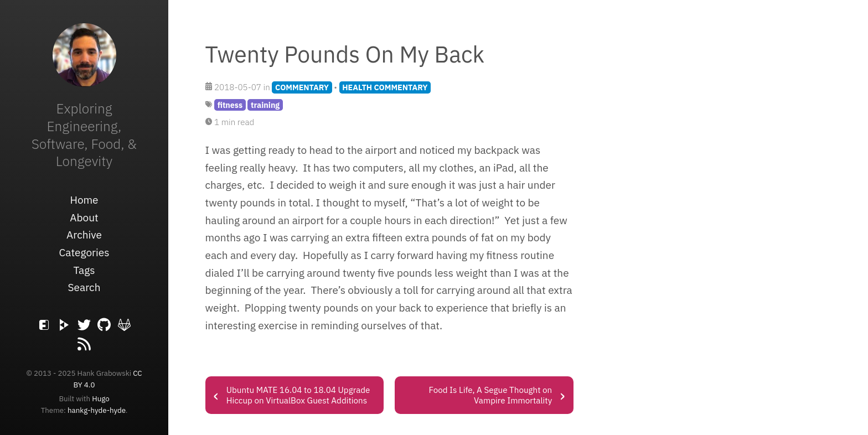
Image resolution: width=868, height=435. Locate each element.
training (265, 105)
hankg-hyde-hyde (97, 410)
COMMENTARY (302, 87)
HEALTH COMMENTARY (385, 87)
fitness (230, 105)
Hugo (100, 398)
